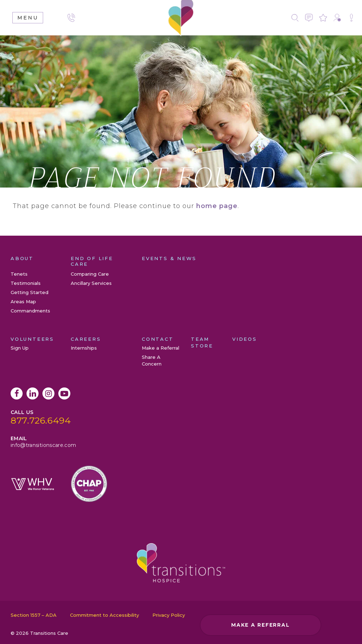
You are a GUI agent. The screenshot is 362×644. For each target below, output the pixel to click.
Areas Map (23, 301)
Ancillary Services (91, 283)
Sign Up (20, 348)
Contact (309, 18)
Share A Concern (351, 18)
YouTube (64, 393)
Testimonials (26, 283)
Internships (84, 348)
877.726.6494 (41, 420)
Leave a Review (323, 18)
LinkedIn (33, 393)
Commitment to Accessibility (104, 615)
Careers (86, 339)
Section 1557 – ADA (34, 615)
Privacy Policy (169, 615)
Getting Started (30, 292)
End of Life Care (92, 261)
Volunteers (32, 339)
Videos (245, 339)
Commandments (30, 311)
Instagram (48, 393)
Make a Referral (337, 18)
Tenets (19, 274)
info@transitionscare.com (43, 445)
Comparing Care (90, 274)
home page (217, 206)
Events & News (169, 258)
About (22, 258)
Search (295, 18)
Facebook (17, 393)
